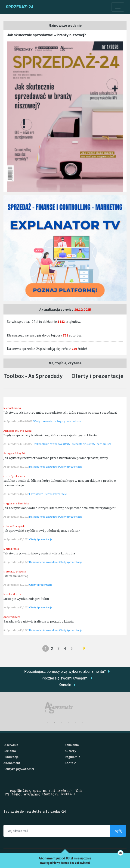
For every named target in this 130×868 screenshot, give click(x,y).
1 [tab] (48, 722)
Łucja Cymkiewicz (14, 476)
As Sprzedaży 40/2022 (16, 539)
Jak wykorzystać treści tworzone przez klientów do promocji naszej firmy (56, 458)
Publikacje (11, 757)
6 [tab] (82, 722)
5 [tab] (75, 722)
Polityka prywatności (19, 769)
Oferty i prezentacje (45, 421)
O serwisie (11, 745)
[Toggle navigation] (118, 7)
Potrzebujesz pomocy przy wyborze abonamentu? (65, 671)
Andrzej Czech (12, 617)
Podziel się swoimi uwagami (65, 678)
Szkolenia (72, 745)
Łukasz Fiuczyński (14, 526)
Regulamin (73, 757)
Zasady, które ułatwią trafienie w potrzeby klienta (39, 621)
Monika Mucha (12, 594)
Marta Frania (11, 549)
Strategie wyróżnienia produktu (26, 599)
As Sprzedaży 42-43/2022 (18, 421)
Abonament (12, 763)
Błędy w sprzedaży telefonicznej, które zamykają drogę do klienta (50, 435)
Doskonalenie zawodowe (48, 444)
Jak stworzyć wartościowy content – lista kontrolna (39, 553)
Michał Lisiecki (12, 408)
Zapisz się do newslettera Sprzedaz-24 (35, 811)
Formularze (36, 494)
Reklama (10, 751)
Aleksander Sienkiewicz (17, 431)
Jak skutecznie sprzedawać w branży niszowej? (46, 35)
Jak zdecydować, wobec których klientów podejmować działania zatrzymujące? (60, 508)
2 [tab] (55, 722)
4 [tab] (68, 722)
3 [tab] (62, 722)
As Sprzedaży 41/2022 (16, 467)
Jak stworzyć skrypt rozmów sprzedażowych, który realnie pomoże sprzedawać (60, 412)
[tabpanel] (65, 708)
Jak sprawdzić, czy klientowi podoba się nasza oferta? (42, 531)
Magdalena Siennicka (16, 503)
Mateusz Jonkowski (15, 571)
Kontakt (65, 685)
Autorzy (70, 751)
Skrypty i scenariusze (69, 421)
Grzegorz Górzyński (15, 453)
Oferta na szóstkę (16, 576)
